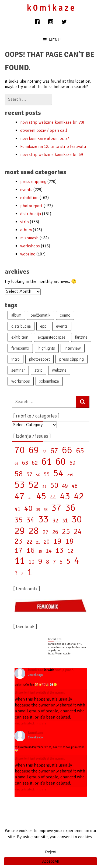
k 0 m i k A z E (50, 8)
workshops (30, 246)
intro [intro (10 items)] (15, 359)
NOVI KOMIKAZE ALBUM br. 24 (45, 138)
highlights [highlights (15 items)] (47, 348)
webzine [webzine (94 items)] (59, 370)
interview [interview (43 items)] (73, 348)
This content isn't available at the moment (40, 693)
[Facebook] (37, 22)
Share (43, 724)
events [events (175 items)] (62, 326)
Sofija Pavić (64, 670)
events (26, 190)
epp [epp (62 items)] (43, 326)
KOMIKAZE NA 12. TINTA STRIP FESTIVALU (53, 147)
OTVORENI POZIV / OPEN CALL (44, 130)
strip (25, 222)
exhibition (29, 198)
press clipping (33, 182)
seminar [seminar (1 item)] (18, 370)
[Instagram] (51, 22)
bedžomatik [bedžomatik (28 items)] (41, 315)
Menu (52, 40)
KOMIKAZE (36, 670)
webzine (28, 254)
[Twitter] (64, 22)
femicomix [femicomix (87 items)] (20, 348)
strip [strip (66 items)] (39, 370)
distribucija (31, 214)
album (26, 230)
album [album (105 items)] (16, 315)
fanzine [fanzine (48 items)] (81, 337)
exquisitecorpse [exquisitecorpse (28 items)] (52, 337)
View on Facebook (25, 724)
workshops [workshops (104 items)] (21, 381)
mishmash (29, 238)
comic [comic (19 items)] (65, 315)
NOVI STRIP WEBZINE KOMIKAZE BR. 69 (52, 155)
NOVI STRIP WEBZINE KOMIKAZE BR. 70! (52, 122)
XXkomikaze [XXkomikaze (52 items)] (49, 381)
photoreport (31, 206)
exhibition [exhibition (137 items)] (20, 337)
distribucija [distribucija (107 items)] (21, 326)
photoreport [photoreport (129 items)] (39, 359)
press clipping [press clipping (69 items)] (72, 359)
